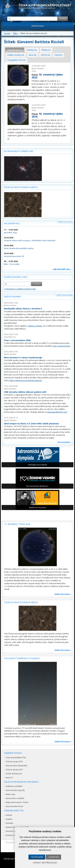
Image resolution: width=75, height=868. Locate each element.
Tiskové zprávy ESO (14, 770)
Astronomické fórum (14, 806)
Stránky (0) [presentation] (32, 50)
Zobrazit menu (38, 26)
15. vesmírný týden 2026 (17, 524)
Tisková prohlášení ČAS (16, 757)
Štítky (15, 33)
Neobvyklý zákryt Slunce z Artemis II (23, 309)
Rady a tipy (10, 794)
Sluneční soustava (14, 831)
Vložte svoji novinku (64, 295)
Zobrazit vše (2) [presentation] (15, 50)
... (25, 99)
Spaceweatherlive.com (57, 412)
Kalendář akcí (12, 223)
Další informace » (63, 594)
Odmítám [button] (54, 857)
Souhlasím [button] (37, 857)
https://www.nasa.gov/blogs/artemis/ (26, 380)
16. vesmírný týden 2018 (47, 115)
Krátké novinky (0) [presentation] (16, 55)
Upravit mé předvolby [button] (45, 863)
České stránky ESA (14, 774)
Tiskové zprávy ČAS (14, 761)
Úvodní (7, 33)
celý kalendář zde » (62, 269)
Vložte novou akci (65, 222)
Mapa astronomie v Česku (17, 802)
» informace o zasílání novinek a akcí (20, 289)
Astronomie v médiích (15, 798)
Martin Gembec (38, 69)
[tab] (15, 50)
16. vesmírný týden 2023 (47, 76)
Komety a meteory (14, 835)
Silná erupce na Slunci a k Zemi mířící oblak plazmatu (32, 424)
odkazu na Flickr (35, 326)
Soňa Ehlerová (10, 337)
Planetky (9, 823)
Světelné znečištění (14, 786)
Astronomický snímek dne (19, 151)
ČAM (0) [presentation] (58, 55)
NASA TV (9, 778)
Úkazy (34, 71)
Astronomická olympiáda (16, 766)
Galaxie (9, 819)
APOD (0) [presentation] (45, 55)
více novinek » (64, 442)
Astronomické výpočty (15, 790)
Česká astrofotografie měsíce (21, 187)
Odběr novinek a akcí (16, 277)
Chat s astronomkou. (61, 346)
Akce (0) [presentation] (32, 55)
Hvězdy (9, 815)
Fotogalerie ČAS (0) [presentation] (16, 60)
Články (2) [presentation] (46, 50)
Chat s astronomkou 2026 (17, 340)
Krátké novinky (13, 297)
